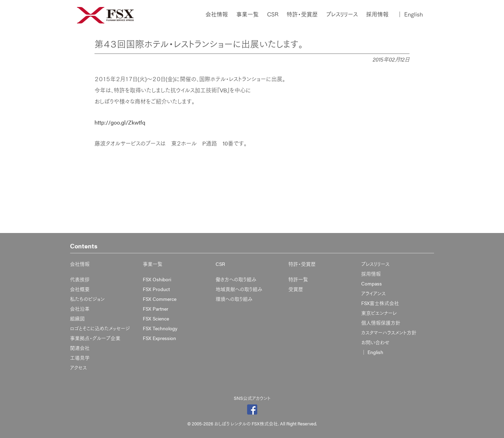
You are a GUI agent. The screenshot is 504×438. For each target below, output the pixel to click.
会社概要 (80, 289)
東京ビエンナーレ (379, 313)
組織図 (77, 318)
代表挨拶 (80, 279)
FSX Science (156, 318)
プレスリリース (342, 14)
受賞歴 (296, 289)
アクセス (78, 367)
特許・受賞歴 (302, 14)
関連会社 (80, 348)
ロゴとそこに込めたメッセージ (100, 328)
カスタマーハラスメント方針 (389, 332)
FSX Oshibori (157, 279)
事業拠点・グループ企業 (95, 338)
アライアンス (373, 293)
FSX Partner (156, 309)
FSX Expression (159, 338)
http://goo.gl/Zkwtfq (120, 122)
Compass (372, 283)
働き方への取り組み (236, 279)
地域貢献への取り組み (239, 289)
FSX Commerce (160, 299)
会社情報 (217, 14)
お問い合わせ (375, 342)
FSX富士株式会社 (380, 303)
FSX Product (156, 289)
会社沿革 (80, 309)
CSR (273, 14)
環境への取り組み (234, 299)
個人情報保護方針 (381, 323)
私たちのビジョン (87, 299)
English (410, 14)
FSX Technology (160, 328)
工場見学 (80, 358)
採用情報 (377, 14)
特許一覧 (298, 279)
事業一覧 (247, 14)
